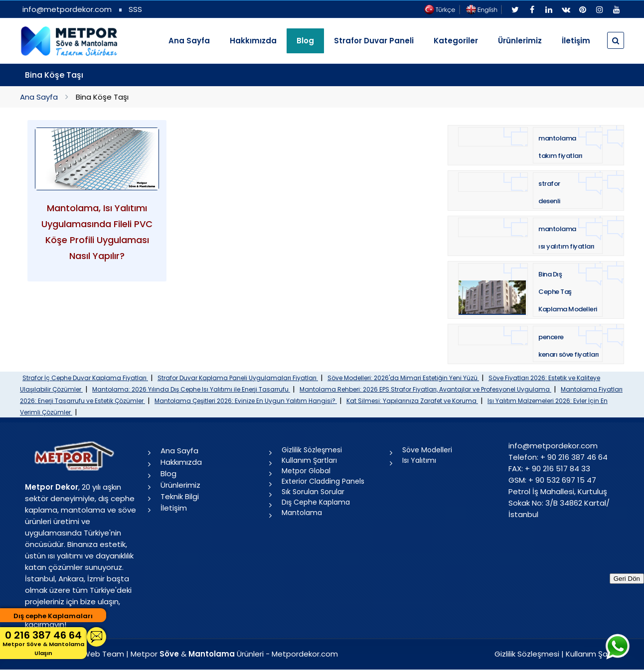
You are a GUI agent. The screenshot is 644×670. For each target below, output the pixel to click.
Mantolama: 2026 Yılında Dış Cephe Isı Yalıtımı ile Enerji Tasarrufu (191, 389)
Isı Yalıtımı (419, 460)
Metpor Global (306, 471)
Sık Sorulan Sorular (313, 492)
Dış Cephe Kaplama (316, 502)
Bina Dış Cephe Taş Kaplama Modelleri (568, 292)
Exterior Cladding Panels (323, 481)
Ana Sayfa (189, 41)
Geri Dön (627, 579)
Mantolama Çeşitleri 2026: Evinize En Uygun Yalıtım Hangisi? (246, 401)
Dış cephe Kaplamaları (53, 616)
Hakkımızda (253, 41)
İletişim (576, 41)
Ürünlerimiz (520, 41)
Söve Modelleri (427, 450)
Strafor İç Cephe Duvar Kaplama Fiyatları (85, 378)
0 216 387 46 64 (43, 643)
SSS (135, 9)
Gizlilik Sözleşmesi (312, 450)
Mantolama (302, 513)
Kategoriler (456, 41)
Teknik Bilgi (180, 496)
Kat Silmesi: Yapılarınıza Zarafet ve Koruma (412, 401)
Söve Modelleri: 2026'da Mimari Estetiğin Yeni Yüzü (403, 378)
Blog (168, 473)
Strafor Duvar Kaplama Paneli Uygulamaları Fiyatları (238, 378)
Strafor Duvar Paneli (374, 41)
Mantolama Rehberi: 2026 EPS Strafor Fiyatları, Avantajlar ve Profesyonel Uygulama (425, 389)
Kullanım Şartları (309, 460)
